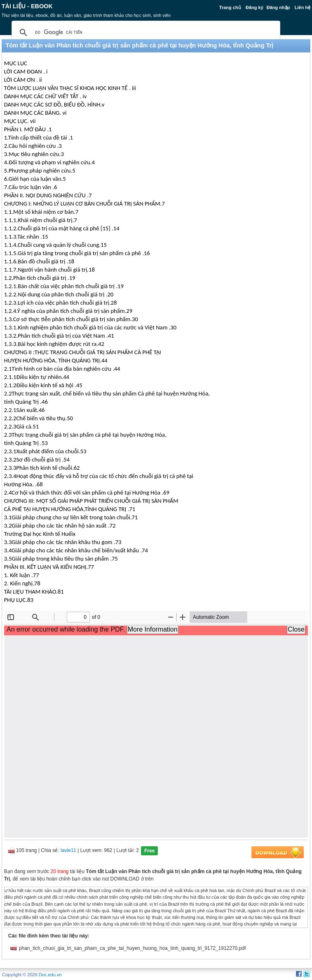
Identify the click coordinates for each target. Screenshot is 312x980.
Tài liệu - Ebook (27, 6)
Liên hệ (303, 7)
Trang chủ (230, 7)
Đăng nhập (278, 7)
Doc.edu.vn (50, 975)
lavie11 (68, 850)
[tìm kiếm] (145, 33)
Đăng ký (255, 7)
